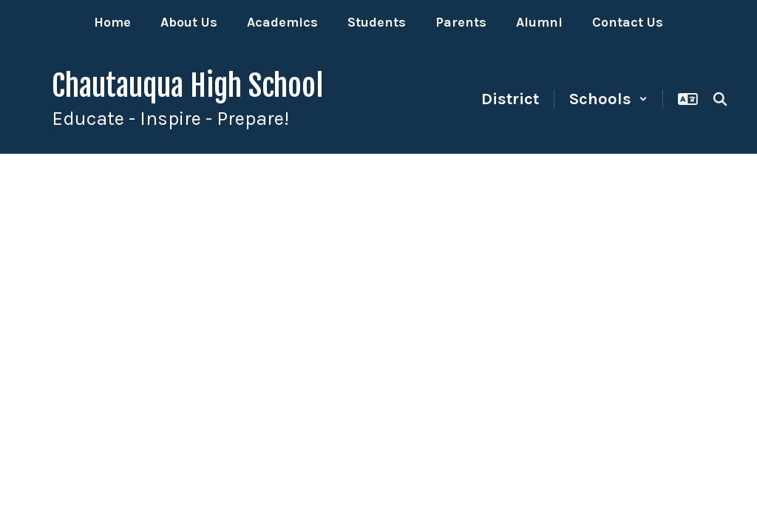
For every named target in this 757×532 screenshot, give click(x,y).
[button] (608, 99)
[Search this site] (720, 99)
